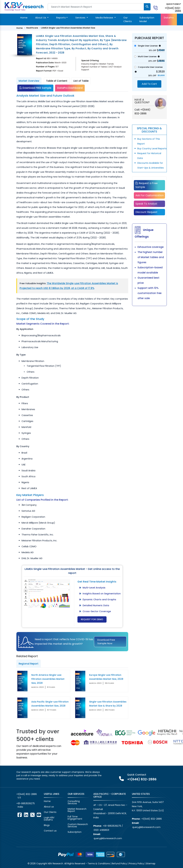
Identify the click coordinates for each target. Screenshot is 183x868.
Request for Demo (92, 619)
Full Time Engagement (75, 818)
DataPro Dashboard (70, 88)
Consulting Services (74, 802)
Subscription (75, 832)
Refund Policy (119, 864)
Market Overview (29, 81)
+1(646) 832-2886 (173, 10)
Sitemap (151, 864)
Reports (61, 18)
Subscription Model (147, 19)
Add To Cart (149, 84)
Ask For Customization (150, 195)
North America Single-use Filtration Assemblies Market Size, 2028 (48, 679)
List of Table (81, 81)
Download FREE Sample (35, 88)
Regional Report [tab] (29, 664)
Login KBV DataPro (49, 819)
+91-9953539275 (26, 803)
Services (81, 18)
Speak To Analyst (146, 204)
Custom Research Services (78, 825)
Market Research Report (77, 810)
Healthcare (32, 28)
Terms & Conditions (99, 864)
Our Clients (128, 19)
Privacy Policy (136, 864)
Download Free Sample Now (106, 642)
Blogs (47, 825)
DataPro (169, 18)
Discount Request (146, 212)
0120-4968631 (101, 830)
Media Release (105, 18)
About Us (41, 18)
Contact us (50, 831)
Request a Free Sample (147, 185)
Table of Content (57, 81)
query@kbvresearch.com (108, 838)
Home (24, 18)
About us (49, 807)
